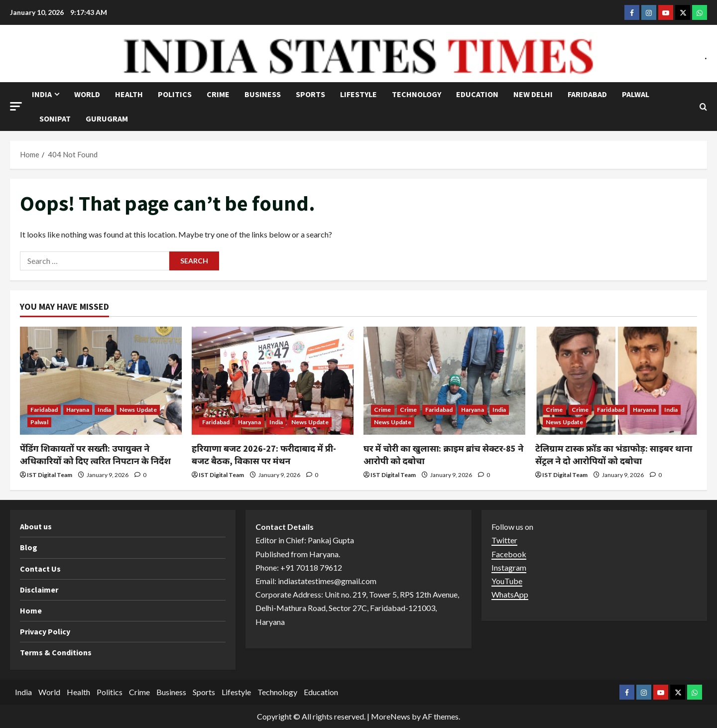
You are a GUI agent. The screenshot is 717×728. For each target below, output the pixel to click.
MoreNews (391, 716)
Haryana (78, 410)
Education (477, 94)
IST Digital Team (50, 475)
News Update (138, 410)
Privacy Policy (45, 631)
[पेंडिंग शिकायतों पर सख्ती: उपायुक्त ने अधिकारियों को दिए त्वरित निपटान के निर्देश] (101, 381)
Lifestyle (358, 94)
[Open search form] (703, 107)
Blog (29, 547)
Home (31, 610)
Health (129, 94)
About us (36, 526)
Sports (310, 94)
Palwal (636, 94)
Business (263, 94)
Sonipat (55, 119)
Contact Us (40, 569)
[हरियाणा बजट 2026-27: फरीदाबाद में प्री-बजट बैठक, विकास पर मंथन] (273, 381)
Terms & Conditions (56, 652)
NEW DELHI (533, 94)
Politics (175, 94)
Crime (218, 94)
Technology (417, 94)
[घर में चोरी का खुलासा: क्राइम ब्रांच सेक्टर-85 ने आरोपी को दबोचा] (444, 381)
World (87, 94)
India (42, 94)
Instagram (509, 567)
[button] (16, 106)
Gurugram (107, 119)
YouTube (507, 581)
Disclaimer (39, 590)
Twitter (504, 540)
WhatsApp (510, 594)
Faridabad (587, 94)
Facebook (509, 554)
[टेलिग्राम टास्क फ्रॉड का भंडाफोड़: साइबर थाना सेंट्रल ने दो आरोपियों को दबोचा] (616, 381)
